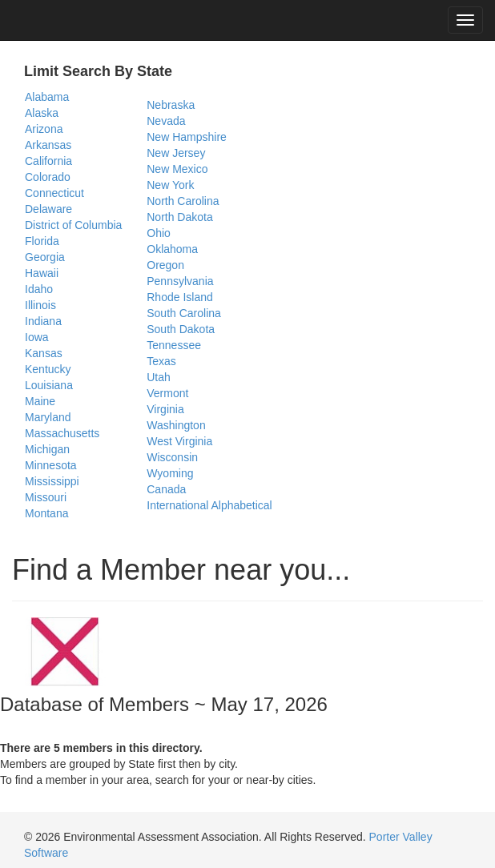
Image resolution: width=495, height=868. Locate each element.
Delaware (48, 209)
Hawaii (42, 273)
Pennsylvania (180, 281)
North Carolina (183, 201)
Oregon (165, 265)
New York (170, 185)
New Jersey (176, 153)
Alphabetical (241, 505)
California (48, 161)
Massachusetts (62, 433)
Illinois (40, 305)
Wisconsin (172, 457)
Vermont (167, 393)
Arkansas (48, 145)
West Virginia (179, 441)
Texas (161, 361)
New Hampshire (187, 137)
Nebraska (171, 105)
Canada (166, 489)
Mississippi (52, 481)
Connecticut (54, 193)
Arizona (44, 129)
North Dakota (179, 217)
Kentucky (48, 369)
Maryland (48, 417)
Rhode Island (180, 297)
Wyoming (170, 473)
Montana (46, 513)
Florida (42, 241)
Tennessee (174, 345)
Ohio (159, 233)
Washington (176, 425)
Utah (159, 377)
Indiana (43, 321)
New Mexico (177, 169)
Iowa (37, 337)
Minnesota (51, 465)
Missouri (46, 497)
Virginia (165, 409)
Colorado (48, 177)
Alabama (47, 97)
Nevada (166, 121)
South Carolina (184, 313)
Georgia (45, 257)
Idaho (39, 289)
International (177, 505)
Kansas (44, 353)
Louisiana (49, 385)
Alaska (42, 113)
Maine (40, 401)
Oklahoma (172, 249)
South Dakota (181, 329)
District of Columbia (73, 225)
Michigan (47, 449)
